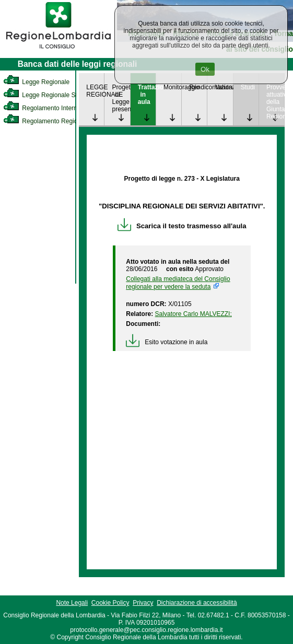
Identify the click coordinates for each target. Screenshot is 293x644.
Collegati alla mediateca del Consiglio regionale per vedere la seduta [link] (178, 283)
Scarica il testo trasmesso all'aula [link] (182, 226)
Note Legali (72, 603)
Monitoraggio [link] (172, 87)
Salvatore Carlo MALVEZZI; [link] (194, 314)
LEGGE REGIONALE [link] (95, 91)
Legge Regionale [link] (36, 82)
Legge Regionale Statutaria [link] (51, 95)
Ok (205, 69)
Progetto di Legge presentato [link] (121, 98)
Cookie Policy (110, 603)
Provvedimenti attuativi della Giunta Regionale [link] (275, 102)
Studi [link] (248, 87)
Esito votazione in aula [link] (167, 342)
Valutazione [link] (224, 87)
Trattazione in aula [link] (147, 95)
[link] (58, 50)
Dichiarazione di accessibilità (197, 603)
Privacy (143, 603)
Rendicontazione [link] (198, 87)
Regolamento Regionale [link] (46, 121)
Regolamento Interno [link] (42, 108)
